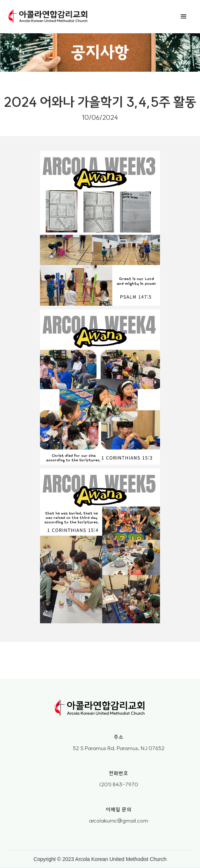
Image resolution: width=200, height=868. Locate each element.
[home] (48, 17)
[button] (184, 17)
